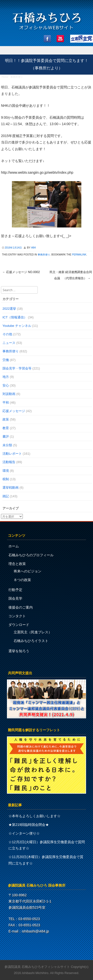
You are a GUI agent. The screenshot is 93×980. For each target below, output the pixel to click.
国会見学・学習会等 (17, 368)
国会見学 (15, 598)
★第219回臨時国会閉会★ (29, 825)
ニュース (9, 343)
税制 (6, 479)
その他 (7, 334)
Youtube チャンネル (17, 326)
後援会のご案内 (21, 607)
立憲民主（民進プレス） (33, 632)
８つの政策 (22, 580)
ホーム (14, 546)
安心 (6, 385)
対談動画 (9, 394)
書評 (6, 436)
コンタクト (17, 616)
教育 (6, 428)
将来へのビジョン (28, 571)
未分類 (7, 445)
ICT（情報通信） (15, 317)
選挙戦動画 (11, 488)
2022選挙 (9, 309)
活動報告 (9, 462)
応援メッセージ (14, 411)
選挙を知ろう (19, 651)
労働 (6, 360)
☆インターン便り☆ (24, 833)
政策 (6, 419)
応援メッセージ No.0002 (21, 272)
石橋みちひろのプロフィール (31, 555)
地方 (6, 377)
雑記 (6, 496)
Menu (46, 50)
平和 (6, 403)
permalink (79, 255)
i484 (33, 248)
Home (5, 77)
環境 (6, 471)
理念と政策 (17, 564)
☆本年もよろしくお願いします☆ (34, 816)
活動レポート (12, 454)
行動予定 (15, 590)
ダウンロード (19, 625)
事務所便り (17, 77)
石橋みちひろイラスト (31, 641)
